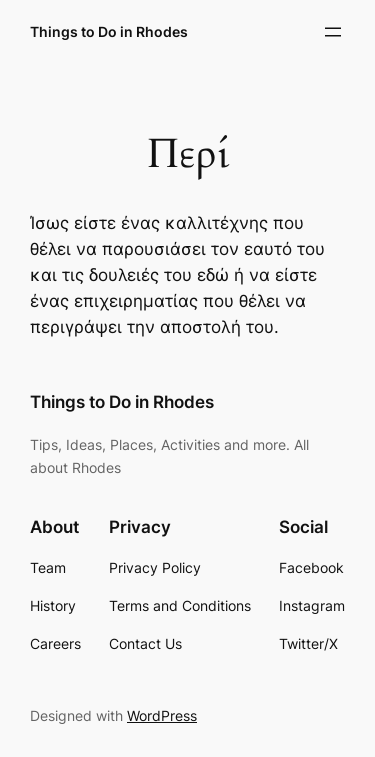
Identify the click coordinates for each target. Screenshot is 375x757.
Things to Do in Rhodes (109, 31)
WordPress (162, 715)
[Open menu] (333, 32)
